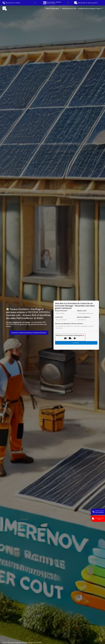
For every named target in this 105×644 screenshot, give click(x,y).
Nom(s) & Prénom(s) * (61, 311)
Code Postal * (59, 317)
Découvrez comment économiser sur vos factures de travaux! (29, 333)
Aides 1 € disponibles (52, 8)
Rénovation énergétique (14, 643)
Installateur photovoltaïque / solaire (89, 8)
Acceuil (4, 643)
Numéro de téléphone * (84, 317)
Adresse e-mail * (82, 311)
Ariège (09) (32, 643)
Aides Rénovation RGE (69, 8)
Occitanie (25, 643)
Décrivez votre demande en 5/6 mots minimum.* (69, 324)
